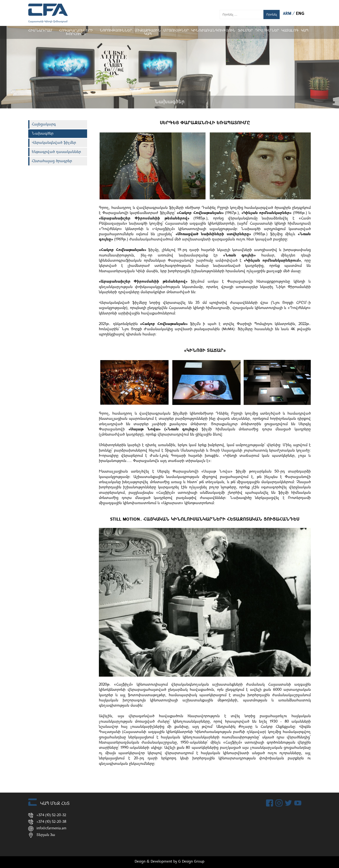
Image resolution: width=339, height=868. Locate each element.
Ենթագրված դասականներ (56, 152)
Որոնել (272, 14)
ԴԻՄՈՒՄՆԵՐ (267, 31)
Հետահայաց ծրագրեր (52, 161)
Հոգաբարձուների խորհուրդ (76, 33)
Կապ (305, 31)
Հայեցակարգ (44, 124)
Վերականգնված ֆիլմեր (54, 143)
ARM (288, 14)
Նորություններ (116, 31)
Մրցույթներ (176, 31)
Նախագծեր (43, 134)
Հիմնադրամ (40, 31)
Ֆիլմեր (245, 31)
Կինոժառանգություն (213, 31)
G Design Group (191, 862)
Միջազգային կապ (148, 33)
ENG (300, 14)
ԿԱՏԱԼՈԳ (290, 31)
